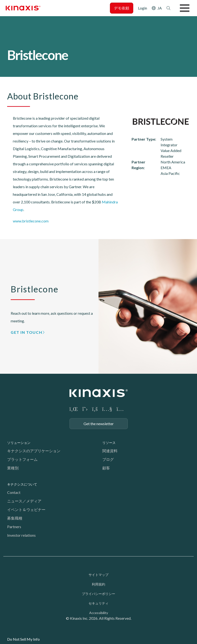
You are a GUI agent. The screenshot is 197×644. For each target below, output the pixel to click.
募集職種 (15, 518)
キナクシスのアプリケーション (34, 451)
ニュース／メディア (24, 501)
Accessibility (99, 613)
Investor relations (21, 535)
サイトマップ (98, 575)
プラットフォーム (22, 459)
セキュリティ (98, 603)
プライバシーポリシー (98, 594)
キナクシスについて (22, 484)
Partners (14, 527)
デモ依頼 (122, 8)
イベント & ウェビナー (26, 509)
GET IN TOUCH (26, 332)
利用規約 (98, 584)
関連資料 (110, 451)
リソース (109, 443)
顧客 (106, 468)
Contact (14, 492)
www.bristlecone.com (31, 221)
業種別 (13, 468)
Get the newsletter (99, 424)
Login (143, 8)
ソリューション (19, 443)
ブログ (108, 459)
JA (160, 8)
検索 (168, 8)
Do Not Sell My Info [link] (23, 639)
